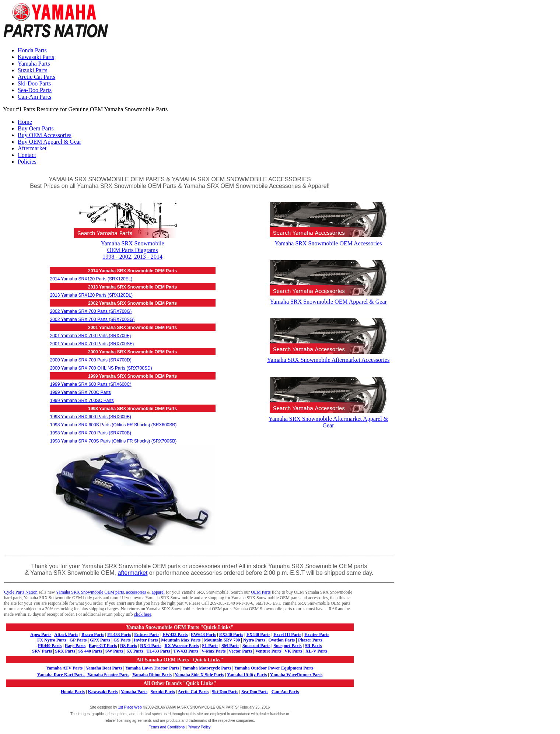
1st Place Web (130, 707)
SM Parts (230, 646)
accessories (136, 592)
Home (25, 122)
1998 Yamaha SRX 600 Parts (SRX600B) (91, 417)
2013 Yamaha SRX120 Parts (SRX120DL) (91, 295)
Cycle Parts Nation (21, 592)
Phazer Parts (310, 640)
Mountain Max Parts (181, 640)
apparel (158, 592)
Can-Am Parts (34, 97)
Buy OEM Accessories (45, 135)
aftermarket (132, 573)
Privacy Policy (199, 727)
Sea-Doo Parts (35, 90)
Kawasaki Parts (36, 57)
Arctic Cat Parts (36, 77)
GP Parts (78, 640)
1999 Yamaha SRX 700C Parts (80, 392)
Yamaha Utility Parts (247, 675)
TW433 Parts (186, 651)
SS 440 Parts (90, 651)
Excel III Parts (287, 635)
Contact (27, 155)
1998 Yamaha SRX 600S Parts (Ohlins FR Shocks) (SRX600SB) (113, 425)
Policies (27, 162)
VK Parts (293, 651)
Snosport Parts (287, 646)
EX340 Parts (231, 635)
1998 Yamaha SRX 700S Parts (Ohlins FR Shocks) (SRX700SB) (113, 441)
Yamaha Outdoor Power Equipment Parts (274, 668)
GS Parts (122, 640)
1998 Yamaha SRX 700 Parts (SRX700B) (91, 433)
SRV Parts (42, 651)
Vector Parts (241, 651)
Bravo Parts (93, 635)
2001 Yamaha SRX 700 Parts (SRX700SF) (92, 344)
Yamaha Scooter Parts (107, 675)
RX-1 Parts (151, 646)
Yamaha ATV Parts (64, 668)
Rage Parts (75, 646)
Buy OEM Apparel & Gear (49, 142)
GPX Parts (100, 640)
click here (143, 614)
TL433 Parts (158, 651)
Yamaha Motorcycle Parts (207, 668)
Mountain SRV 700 (222, 640)
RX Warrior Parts (182, 646)
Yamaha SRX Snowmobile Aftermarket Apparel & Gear (328, 419)
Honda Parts (32, 50)
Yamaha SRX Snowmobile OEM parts (90, 592)
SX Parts (135, 651)
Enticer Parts (147, 635)
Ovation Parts (282, 640)
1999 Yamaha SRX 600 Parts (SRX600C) (91, 384)
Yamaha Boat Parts (104, 668)
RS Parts (129, 646)
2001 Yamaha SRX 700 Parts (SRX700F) (91, 336)
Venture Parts (268, 651)
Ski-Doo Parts (34, 83)
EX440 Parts (258, 635)
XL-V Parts (316, 651)
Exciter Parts (317, 635)
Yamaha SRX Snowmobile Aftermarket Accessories (328, 356)
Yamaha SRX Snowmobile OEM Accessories (328, 240)
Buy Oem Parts (36, 128)
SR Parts (313, 646)
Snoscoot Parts (256, 646)
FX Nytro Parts (52, 640)
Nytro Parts (254, 640)
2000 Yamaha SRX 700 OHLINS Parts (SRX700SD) (101, 368)
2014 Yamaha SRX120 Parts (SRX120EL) (91, 279)
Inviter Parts (146, 640)
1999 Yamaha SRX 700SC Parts (82, 401)
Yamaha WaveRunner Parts (296, 675)
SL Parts (210, 646)
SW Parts (114, 651)
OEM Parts (261, 592)
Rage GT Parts (103, 646)
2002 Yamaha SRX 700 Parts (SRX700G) (91, 311)
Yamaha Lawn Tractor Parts (152, 668)
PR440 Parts (50, 646)
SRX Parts (65, 651)
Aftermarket (32, 148)
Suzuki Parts (32, 70)
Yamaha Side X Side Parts (199, 675)
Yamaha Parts (34, 64)
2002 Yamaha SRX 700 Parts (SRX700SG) (92, 319)
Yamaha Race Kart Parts (61, 675)
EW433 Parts (175, 635)
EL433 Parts (119, 635)
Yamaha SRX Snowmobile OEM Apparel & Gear (328, 298)
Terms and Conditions (167, 727)
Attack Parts (66, 635)
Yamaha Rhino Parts (152, 675)
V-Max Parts (213, 651)
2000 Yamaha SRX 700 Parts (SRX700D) (91, 360)
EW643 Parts (203, 635)
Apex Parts (41, 635)
